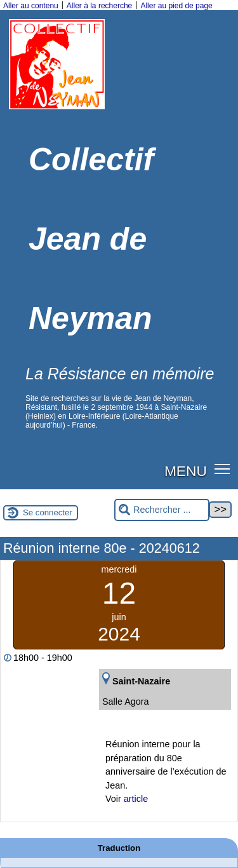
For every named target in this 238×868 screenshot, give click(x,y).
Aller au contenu (31, 6)
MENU (186, 471)
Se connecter (48, 512)
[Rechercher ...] (162, 510)
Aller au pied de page (176, 6)
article (136, 799)
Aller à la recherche (99, 6)
